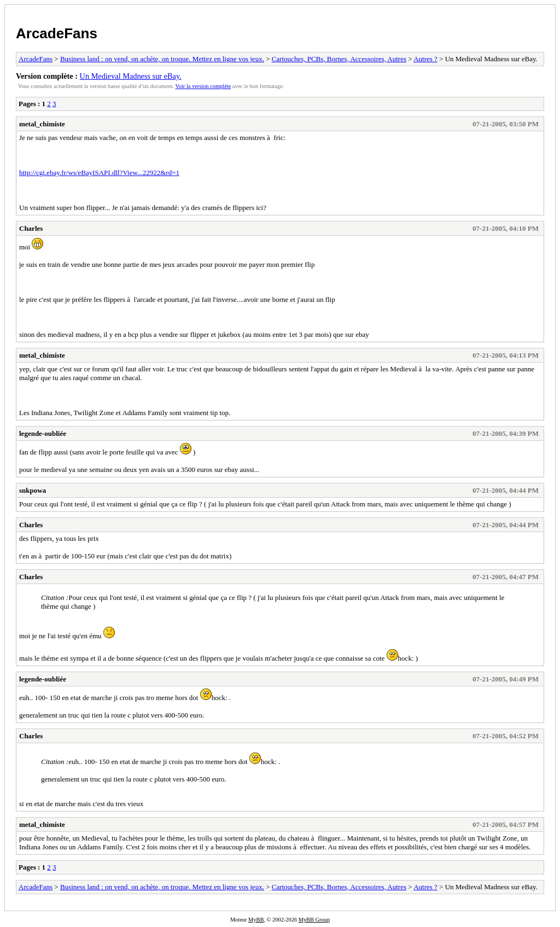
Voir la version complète (203, 86)
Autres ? (425, 59)
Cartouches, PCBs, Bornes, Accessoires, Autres (339, 59)
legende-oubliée (43, 433)
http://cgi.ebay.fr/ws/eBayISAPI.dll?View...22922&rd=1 (99, 173)
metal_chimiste (42, 124)
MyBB (256, 920)
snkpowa (33, 490)
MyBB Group (314, 920)
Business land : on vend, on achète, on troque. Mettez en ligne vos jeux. (162, 59)
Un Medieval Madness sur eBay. (131, 76)
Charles (31, 228)
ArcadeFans (57, 33)
